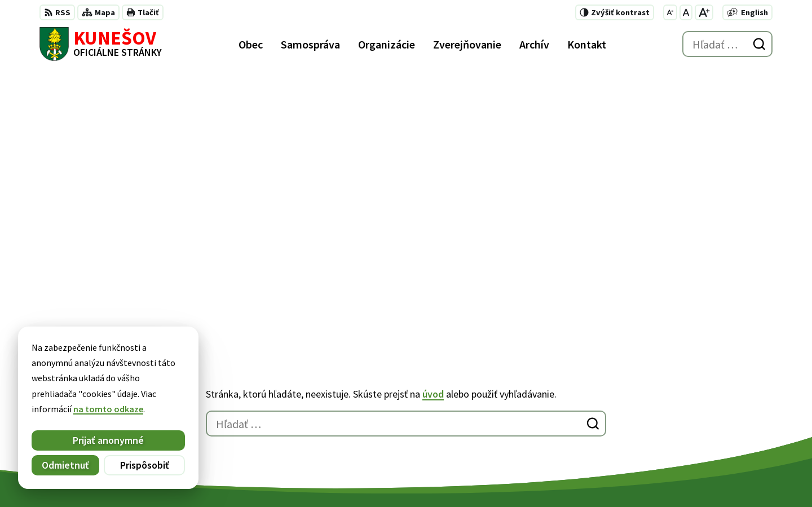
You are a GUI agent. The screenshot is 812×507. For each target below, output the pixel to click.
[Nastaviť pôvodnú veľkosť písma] (686, 12)
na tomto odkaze (81, 409)
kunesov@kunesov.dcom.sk (606, 425)
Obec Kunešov (331, 477)
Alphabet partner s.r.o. (187, 477)
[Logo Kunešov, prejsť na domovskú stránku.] (101, 44)
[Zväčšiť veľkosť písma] (704, 12)
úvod (433, 132)
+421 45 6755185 (583, 412)
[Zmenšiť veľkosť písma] (670, 12)
